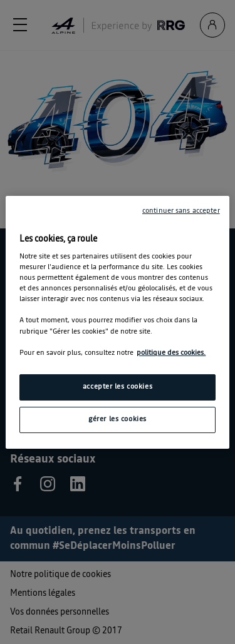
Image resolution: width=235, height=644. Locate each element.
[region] (117, 322)
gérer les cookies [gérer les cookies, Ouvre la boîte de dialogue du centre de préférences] (118, 419)
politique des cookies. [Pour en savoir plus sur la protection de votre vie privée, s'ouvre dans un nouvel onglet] (171, 353)
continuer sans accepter (181, 210)
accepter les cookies (118, 387)
